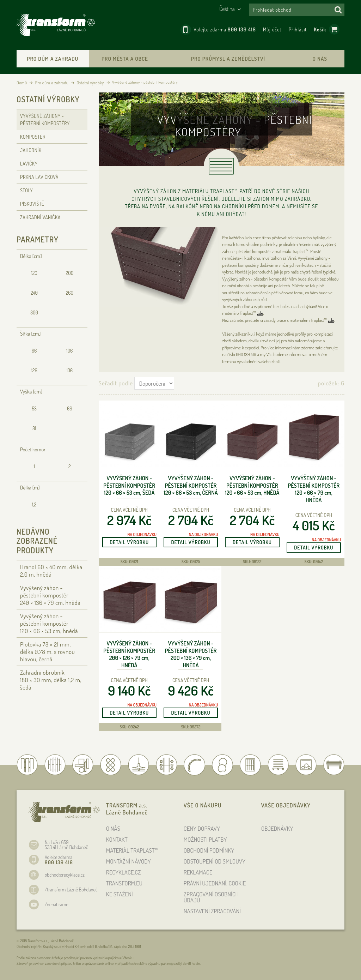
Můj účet (272, 29)
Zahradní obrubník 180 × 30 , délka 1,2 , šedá (51, 680)
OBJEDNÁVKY (277, 828)
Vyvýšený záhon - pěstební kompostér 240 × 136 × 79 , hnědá (50, 595)
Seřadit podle (116, 383)
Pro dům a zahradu (53, 59)
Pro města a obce (125, 59)
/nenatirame (57, 904)
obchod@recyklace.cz (65, 875)
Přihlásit (298, 29)
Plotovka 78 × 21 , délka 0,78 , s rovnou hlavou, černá (47, 652)
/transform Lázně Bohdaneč (71, 889)
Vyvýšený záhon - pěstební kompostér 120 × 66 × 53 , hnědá (252, 486)
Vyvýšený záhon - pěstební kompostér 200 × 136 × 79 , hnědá (191, 654)
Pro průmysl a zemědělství (228, 59)
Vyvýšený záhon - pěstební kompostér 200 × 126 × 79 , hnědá (129, 654)
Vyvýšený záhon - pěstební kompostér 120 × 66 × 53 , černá (191, 486)
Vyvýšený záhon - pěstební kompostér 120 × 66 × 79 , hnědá (314, 489)
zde (260, 313)
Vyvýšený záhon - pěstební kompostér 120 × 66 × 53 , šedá (129, 486)
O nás (320, 59)
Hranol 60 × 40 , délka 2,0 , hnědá (51, 571)
